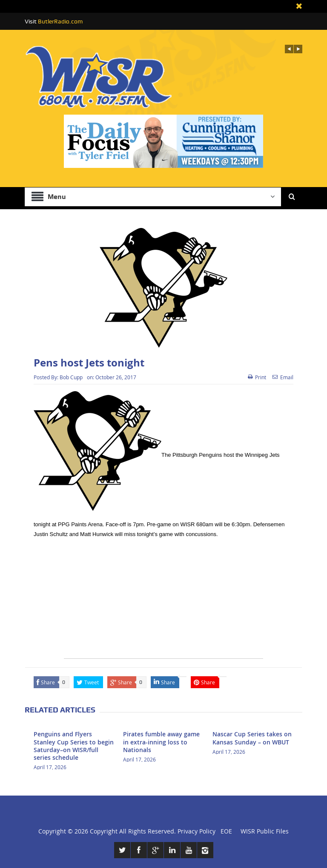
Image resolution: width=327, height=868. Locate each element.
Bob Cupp (71, 377)
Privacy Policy (196, 831)
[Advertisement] (163, 599)
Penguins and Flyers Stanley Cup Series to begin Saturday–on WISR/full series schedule (74, 746)
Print (257, 377)
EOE (225, 831)
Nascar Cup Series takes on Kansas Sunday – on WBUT (252, 738)
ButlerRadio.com (60, 21)
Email (283, 377)
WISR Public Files (265, 831)
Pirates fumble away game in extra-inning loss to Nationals (161, 742)
